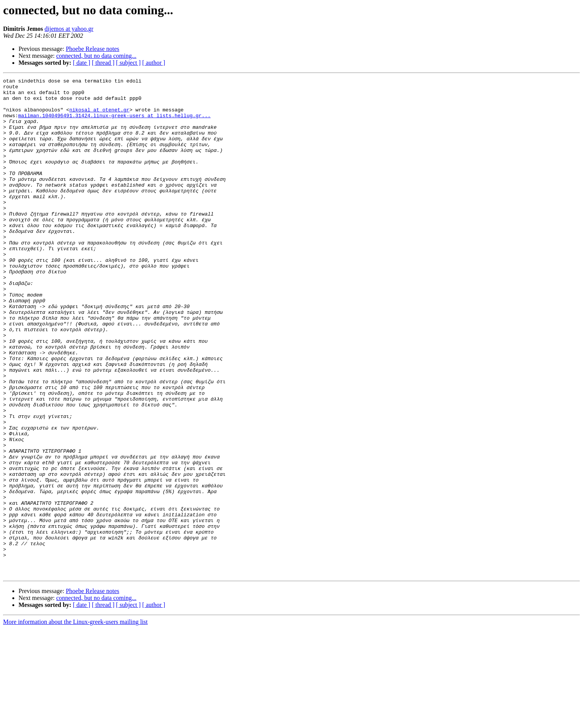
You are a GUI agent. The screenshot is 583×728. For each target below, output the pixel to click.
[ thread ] (103, 63)
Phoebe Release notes (93, 49)
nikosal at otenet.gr (99, 116)
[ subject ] (128, 63)
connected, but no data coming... (96, 56)
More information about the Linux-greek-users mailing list (75, 721)
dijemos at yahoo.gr (69, 29)
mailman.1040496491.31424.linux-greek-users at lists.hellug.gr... (114, 123)
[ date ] (82, 63)
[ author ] (154, 63)
